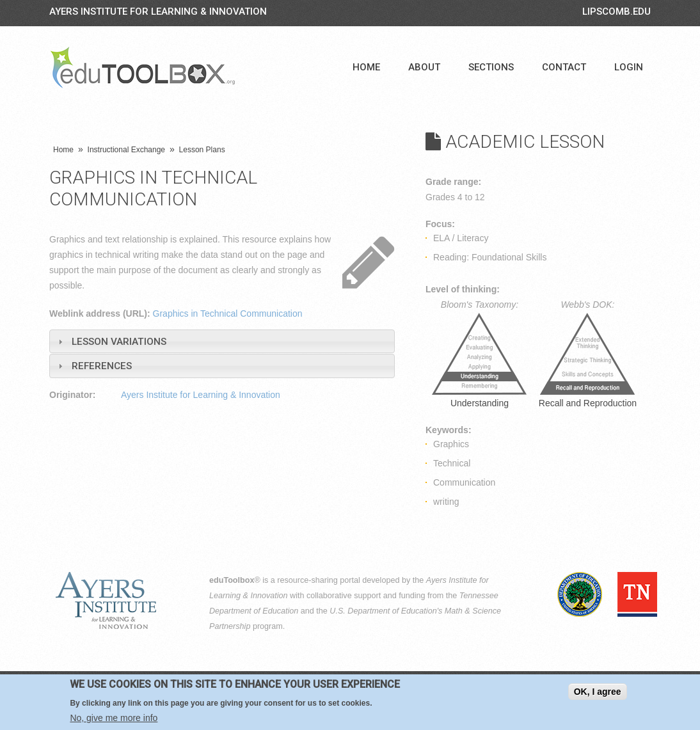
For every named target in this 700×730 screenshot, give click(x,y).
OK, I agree (598, 692)
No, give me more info (114, 718)
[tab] (222, 341)
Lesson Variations (119, 342)
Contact (564, 67)
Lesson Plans (202, 150)
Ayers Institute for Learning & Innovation (158, 12)
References (102, 366)
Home (366, 67)
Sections (491, 67)
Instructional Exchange (126, 150)
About (424, 67)
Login (629, 67)
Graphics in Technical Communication (228, 313)
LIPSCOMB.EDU (616, 12)
